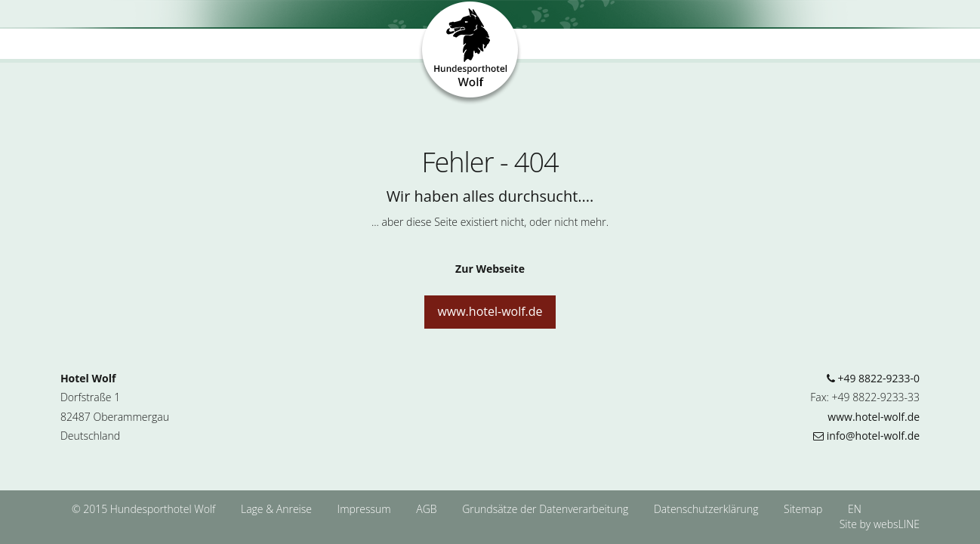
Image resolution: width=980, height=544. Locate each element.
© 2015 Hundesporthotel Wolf (143, 509)
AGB (428, 509)
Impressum (366, 509)
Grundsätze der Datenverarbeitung (547, 509)
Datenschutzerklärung (707, 509)
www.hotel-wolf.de (490, 311)
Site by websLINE (880, 524)
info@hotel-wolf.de (866, 436)
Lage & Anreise (278, 509)
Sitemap (803, 509)
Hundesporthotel (471, 54)
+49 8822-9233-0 (873, 378)
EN (855, 509)
